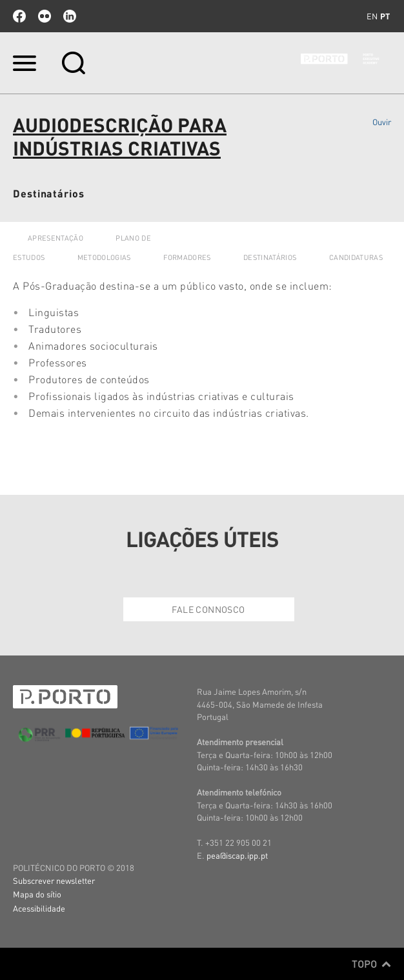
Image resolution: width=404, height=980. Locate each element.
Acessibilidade (39, 908)
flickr (45, 16)
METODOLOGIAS (104, 257)
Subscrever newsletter (54, 880)
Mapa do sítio (37, 894)
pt (385, 16)
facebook (19, 16)
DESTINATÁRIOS (270, 257)
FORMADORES (187, 257)
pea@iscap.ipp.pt (237, 855)
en (372, 16)
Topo (371, 964)
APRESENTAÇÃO (56, 238)
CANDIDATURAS (356, 257)
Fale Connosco (208, 609)
